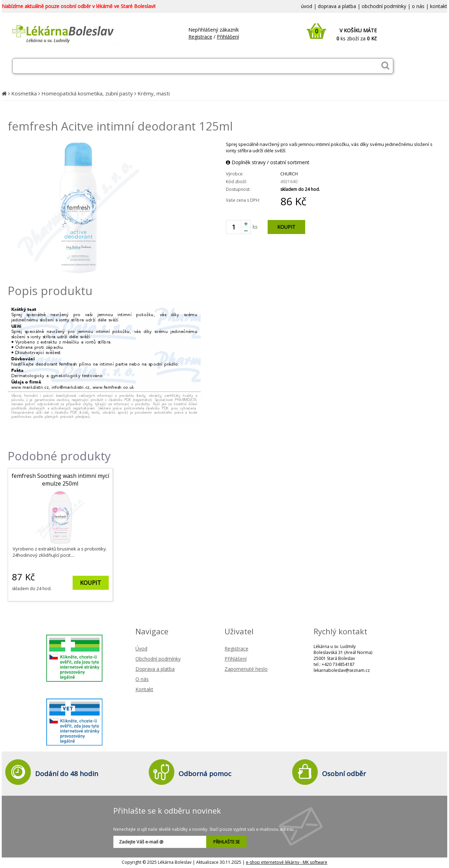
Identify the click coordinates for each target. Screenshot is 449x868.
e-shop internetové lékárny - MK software (287, 862)
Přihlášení (228, 37)
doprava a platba (337, 6)
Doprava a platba (155, 669)
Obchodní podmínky (158, 659)
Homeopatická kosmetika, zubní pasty (87, 93)
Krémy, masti (154, 93)
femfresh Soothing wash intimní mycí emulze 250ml (60, 480)
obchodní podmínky (384, 6)
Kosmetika (24, 93)
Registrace (200, 37)
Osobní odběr (344, 774)
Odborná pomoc (205, 774)
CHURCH (289, 174)
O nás (142, 679)
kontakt (439, 6)
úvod (307, 6)
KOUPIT (286, 227)
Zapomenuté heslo (246, 669)
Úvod (141, 649)
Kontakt (144, 689)
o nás (418, 6)
